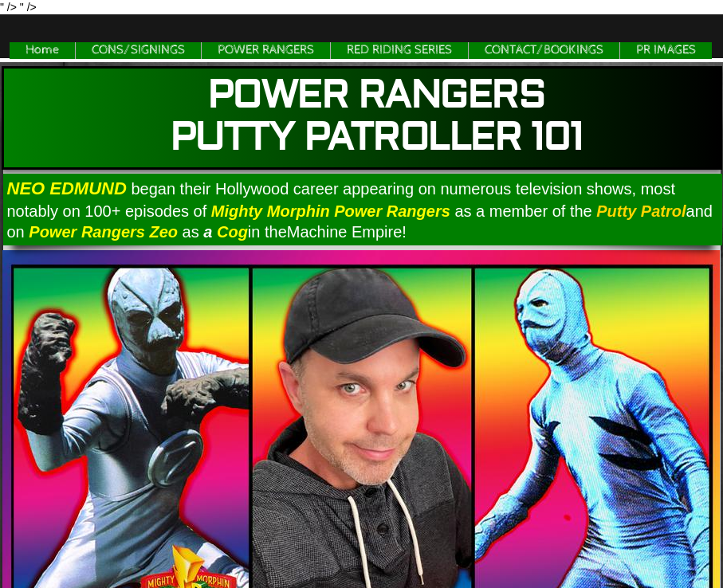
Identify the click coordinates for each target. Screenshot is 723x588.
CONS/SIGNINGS (138, 50)
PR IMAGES (666, 50)
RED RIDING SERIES (399, 50)
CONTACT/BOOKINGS (544, 50)
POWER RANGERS (266, 50)
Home (42, 50)
